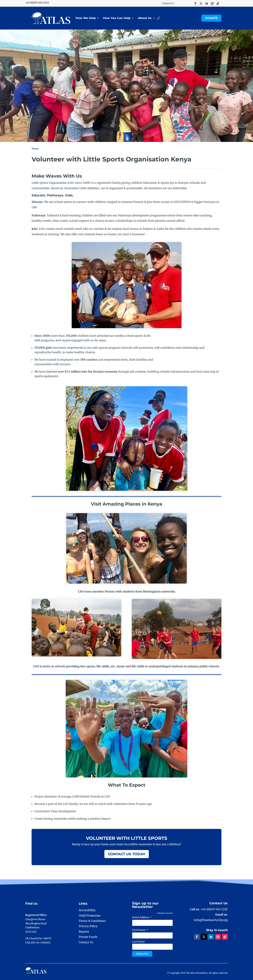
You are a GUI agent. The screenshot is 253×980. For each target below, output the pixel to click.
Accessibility (87, 910)
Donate (211, 18)
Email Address (142, 917)
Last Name (138, 942)
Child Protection (90, 916)
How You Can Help (117, 18)
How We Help (86, 18)
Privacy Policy (88, 926)
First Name (140, 930)
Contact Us (168, 4)
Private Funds (88, 937)
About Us (145, 18)
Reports (84, 932)
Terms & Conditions (92, 921)
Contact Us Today (127, 854)
